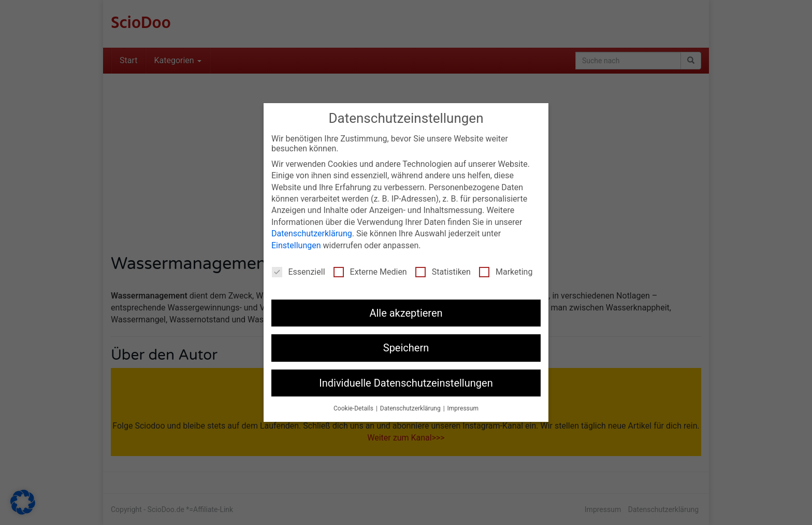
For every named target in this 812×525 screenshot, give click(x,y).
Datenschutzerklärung (312, 233)
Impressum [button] (463, 408)
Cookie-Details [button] (354, 408)
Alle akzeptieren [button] (406, 313)
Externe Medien (370, 272)
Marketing (506, 272)
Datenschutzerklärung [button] (411, 408)
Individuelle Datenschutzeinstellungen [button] (406, 383)
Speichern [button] (406, 348)
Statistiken (443, 272)
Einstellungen (296, 245)
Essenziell (299, 272)
